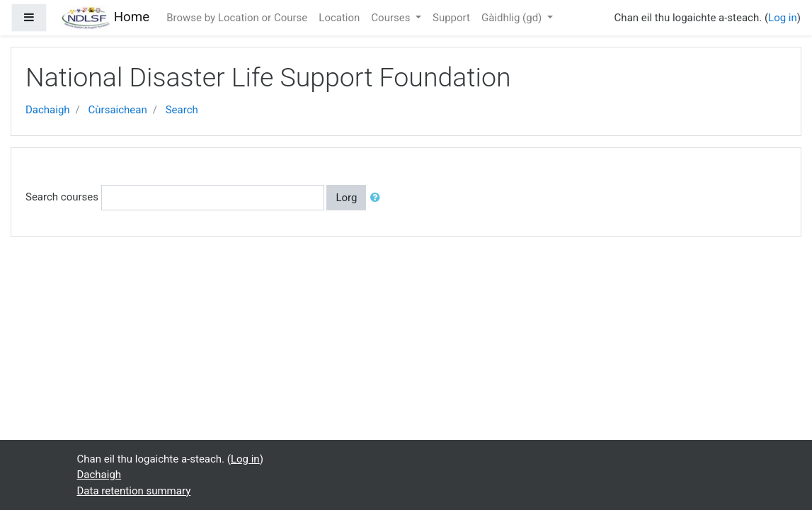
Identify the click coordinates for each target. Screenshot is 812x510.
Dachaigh (48, 110)
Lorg (346, 198)
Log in (783, 18)
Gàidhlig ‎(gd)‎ (513, 18)
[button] (378, 198)
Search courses (62, 197)
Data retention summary (134, 491)
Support (451, 18)
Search (182, 110)
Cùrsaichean (118, 110)
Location (339, 18)
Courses (392, 18)
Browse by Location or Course (237, 18)
